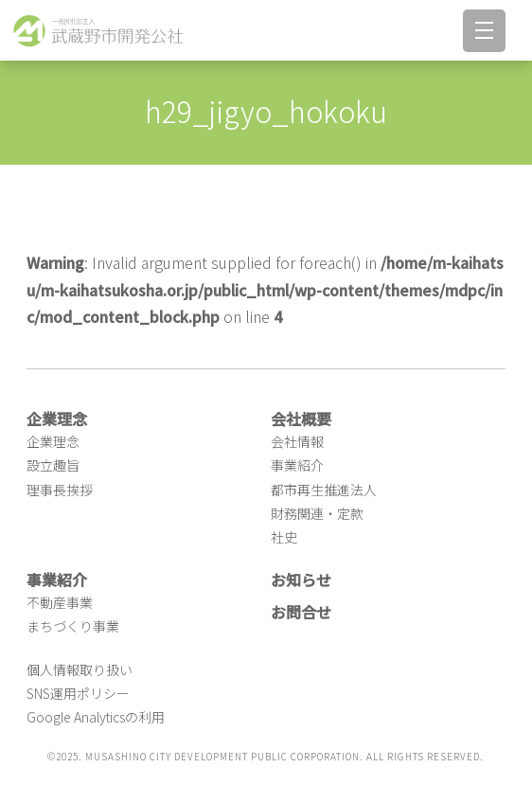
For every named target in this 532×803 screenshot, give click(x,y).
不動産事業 (60, 602)
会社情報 (297, 441)
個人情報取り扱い (80, 669)
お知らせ (301, 580)
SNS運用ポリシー (78, 693)
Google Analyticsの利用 (96, 717)
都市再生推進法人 (324, 490)
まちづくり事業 (73, 626)
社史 (284, 537)
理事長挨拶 (60, 490)
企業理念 (53, 441)
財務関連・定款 (317, 513)
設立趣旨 (53, 465)
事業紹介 (297, 465)
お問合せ (301, 612)
